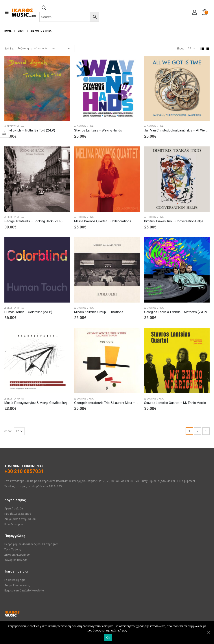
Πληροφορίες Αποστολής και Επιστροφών (32, 544)
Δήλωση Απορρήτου (18, 555)
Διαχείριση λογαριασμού (20, 519)
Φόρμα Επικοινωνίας (17, 585)
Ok (108, 638)
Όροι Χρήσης (13, 549)
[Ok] (208, 632)
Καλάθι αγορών (14, 524)
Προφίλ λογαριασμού (18, 514)
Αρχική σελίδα (14, 508)
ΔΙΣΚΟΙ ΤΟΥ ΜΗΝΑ (14, 126)
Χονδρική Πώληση (16, 560)
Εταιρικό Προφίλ (15, 580)
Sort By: (9, 49)
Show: (180, 49)
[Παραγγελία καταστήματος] (45, 49)
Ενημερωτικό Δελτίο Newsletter (25, 590)
